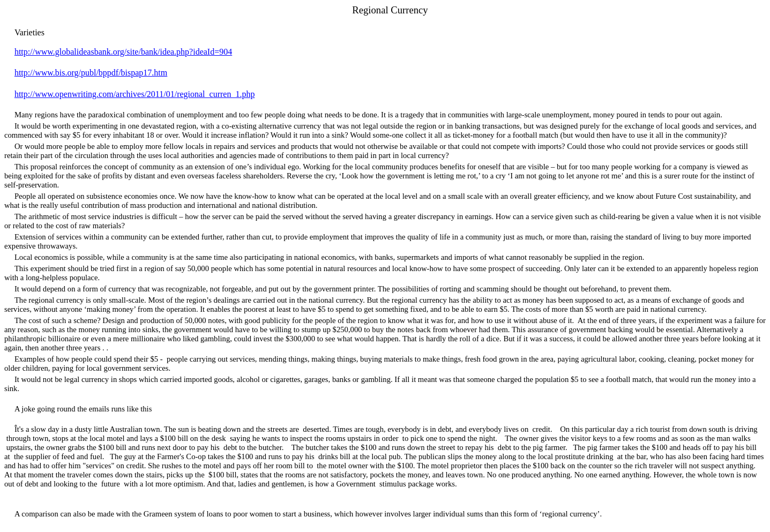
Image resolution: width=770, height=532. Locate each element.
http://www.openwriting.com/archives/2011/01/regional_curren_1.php (135, 94)
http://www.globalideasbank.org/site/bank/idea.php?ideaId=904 (123, 52)
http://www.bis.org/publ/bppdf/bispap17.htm (91, 73)
